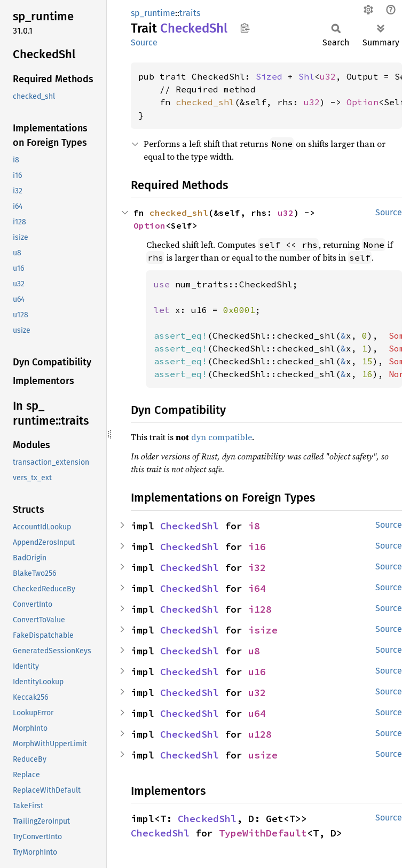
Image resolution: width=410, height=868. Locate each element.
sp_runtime (153, 13)
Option (362, 102)
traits (190, 13)
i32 (257, 568)
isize (263, 630)
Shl (306, 76)
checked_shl (205, 102)
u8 (254, 651)
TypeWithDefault (263, 833)
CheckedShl (190, 526)
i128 (260, 609)
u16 (257, 672)
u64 (257, 713)
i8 (254, 526)
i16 (257, 547)
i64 (257, 588)
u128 (260, 734)
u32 (328, 76)
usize (263, 755)
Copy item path (245, 28)
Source (144, 42)
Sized (269, 76)
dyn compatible (222, 437)
